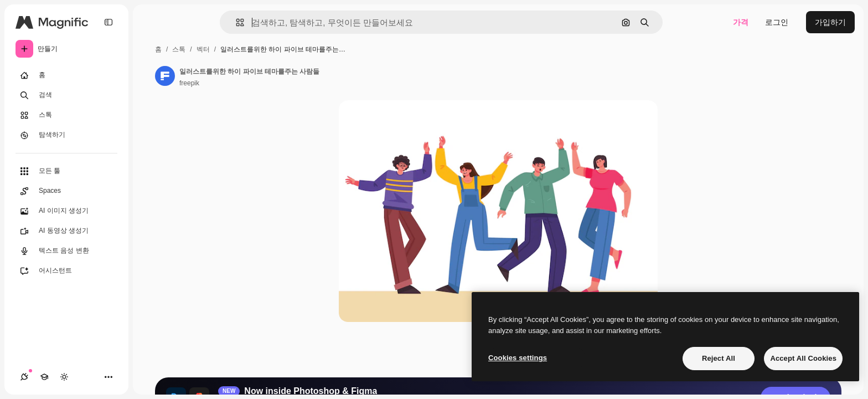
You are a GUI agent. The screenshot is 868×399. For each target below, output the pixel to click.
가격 (741, 22)
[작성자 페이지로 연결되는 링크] (165, 76)
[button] (236, 22)
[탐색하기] (66, 135)
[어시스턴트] (66, 271)
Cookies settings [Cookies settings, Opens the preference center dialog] (518, 358)
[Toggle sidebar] (108, 22)
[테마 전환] (64, 377)
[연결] (24, 377)
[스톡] (66, 115)
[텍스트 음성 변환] (66, 251)
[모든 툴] (66, 171)
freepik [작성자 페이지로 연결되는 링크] (189, 83)
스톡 (179, 49)
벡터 (203, 49)
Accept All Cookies (803, 358)
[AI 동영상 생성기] (66, 231)
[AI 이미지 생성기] (66, 211)
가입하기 (830, 22)
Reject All (719, 358)
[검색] (66, 95)
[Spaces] (66, 191)
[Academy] (44, 377)
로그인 (777, 22)
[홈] (66, 75)
